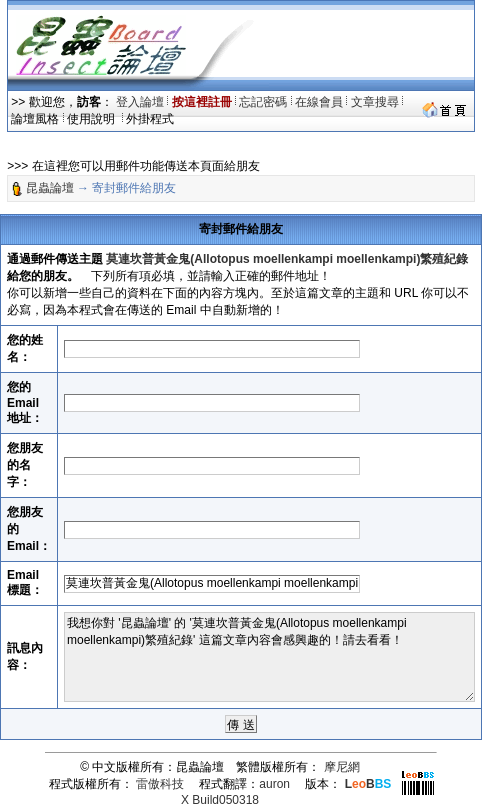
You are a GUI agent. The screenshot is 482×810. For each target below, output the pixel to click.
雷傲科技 (160, 784)
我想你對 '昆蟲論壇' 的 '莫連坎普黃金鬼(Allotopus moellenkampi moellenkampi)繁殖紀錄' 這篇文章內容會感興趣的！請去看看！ (269, 657)
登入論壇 (140, 102)
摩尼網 (342, 767)
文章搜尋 (375, 102)
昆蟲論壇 (50, 188)
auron (274, 784)
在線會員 (319, 102)
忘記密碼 (263, 102)
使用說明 (92, 119)
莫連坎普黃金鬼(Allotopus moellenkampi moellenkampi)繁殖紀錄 (287, 259)
